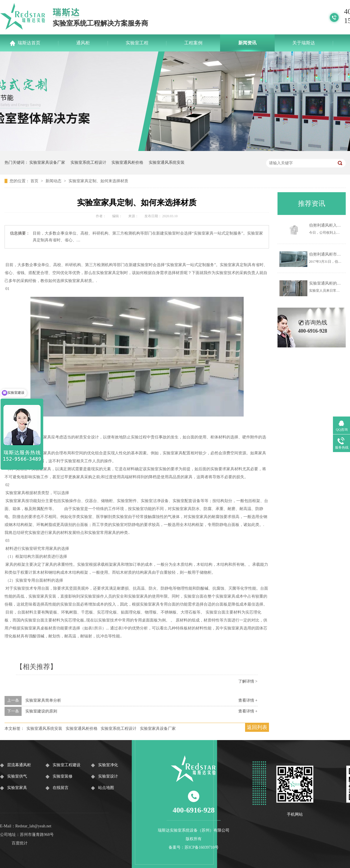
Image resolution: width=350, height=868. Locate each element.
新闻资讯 (247, 43)
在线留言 (61, 788)
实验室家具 (17, 788)
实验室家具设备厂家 (47, 162)
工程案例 (193, 43)
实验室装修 (63, 776)
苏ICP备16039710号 (202, 847)
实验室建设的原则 (41, 711)
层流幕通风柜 (19, 765)
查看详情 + (248, 700)
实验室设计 (108, 776)
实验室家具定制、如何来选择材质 (98, 181)
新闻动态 (54, 181)
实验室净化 (108, 765)
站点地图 (106, 788)
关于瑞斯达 (304, 43)
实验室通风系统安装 (167, 162)
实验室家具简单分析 (43, 700)
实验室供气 (17, 776)
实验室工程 (137, 43)
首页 (35, 181)
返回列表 (257, 727)
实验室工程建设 (67, 765)
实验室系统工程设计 (88, 162)
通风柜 (83, 43)
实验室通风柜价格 (127, 162)
